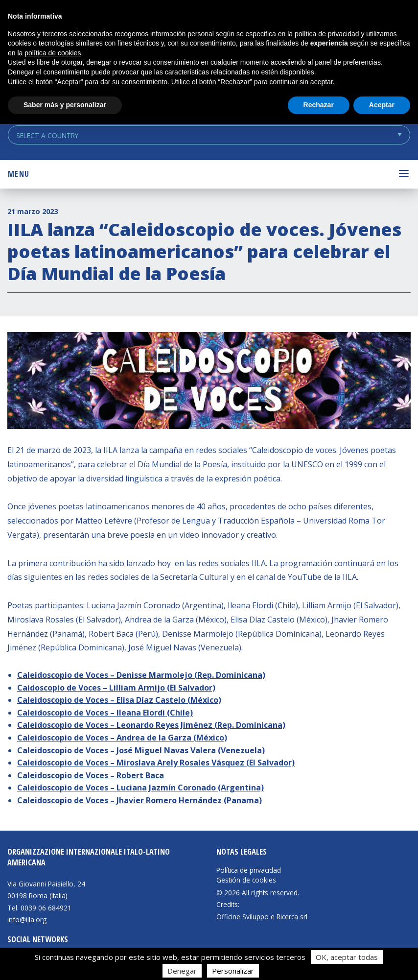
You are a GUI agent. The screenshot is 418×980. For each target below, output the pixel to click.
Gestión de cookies (246, 880)
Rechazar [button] (319, 105)
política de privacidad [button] (327, 34)
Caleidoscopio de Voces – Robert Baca (91, 775)
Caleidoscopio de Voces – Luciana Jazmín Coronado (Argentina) (140, 788)
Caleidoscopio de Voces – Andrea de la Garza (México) (122, 738)
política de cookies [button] (53, 53)
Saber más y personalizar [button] (65, 105)
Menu (19, 174)
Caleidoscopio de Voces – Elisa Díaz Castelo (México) (119, 700)
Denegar (182, 971)
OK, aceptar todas (347, 957)
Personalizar (233, 971)
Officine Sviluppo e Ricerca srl (262, 917)
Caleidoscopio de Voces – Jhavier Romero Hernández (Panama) (139, 800)
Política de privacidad (249, 870)
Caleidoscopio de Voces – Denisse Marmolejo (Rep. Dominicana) (141, 675)
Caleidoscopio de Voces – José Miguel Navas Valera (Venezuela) (141, 750)
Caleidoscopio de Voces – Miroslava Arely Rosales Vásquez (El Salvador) (156, 763)
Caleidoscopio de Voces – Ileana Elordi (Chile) (105, 713)
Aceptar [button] (382, 105)
